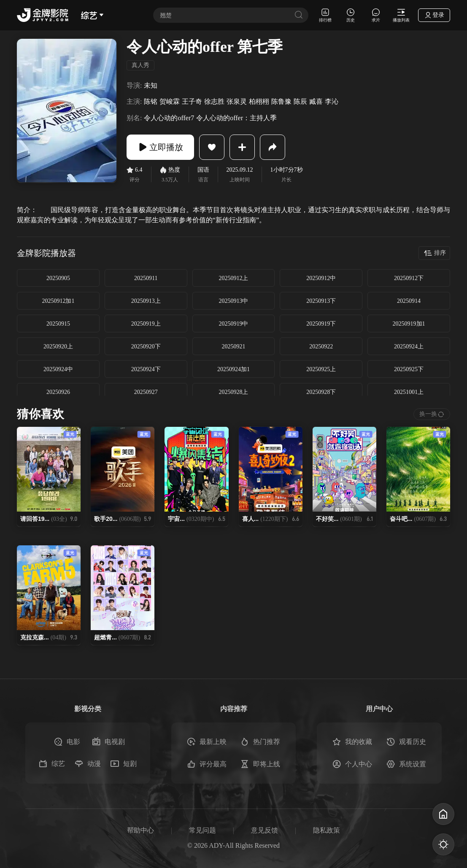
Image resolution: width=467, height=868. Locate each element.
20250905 (58, 278)
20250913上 (146, 301)
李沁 (332, 101)
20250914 (409, 301)
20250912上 (233, 278)
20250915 (58, 324)
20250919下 (321, 324)
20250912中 (321, 278)
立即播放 (160, 147)
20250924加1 (233, 369)
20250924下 (146, 369)
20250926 (58, 392)
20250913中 (233, 301)
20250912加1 (58, 301)
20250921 (233, 346)
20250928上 (233, 392)
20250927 (146, 392)
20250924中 (58, 369)
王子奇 (192, 101)
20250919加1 (409, 324)
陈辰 (300, 101)
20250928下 (321, 392)
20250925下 (409, 369)
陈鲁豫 (281, 101)
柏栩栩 (259, 101)
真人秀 (140, 65)
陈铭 (151, 101)
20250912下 (409, 278)
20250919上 (146, 324)
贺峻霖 (170, 101)
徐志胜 (214, 101)
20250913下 (321, 301)
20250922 (321, 346)
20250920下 (146, 346)
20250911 (146, 278)
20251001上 (409, 392)
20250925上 (321, 369)
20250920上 (58, 346)
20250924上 (409, 346)
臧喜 (316, 101)
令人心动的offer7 (169, 118)
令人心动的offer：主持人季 (236, 118)
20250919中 (233, 324)
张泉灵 (237, 101)
